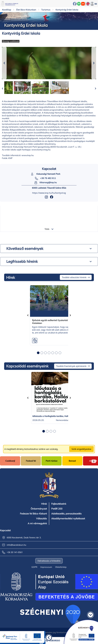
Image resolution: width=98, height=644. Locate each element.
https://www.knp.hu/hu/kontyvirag (49, 193)
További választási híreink (74, 277)
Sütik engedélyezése (81, 449)
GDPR (34, 567)
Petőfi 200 (57, 509)
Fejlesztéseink (59, 504)
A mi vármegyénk (37, 523)
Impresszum (46, 567)
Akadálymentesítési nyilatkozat (68, 519)
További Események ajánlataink (71, 366)
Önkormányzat (39, 509)
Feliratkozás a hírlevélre (49, 561)
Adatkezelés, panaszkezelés (66, 514)
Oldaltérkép (61, 567)
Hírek (44, 504)
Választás (41, 519)
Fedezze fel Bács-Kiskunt (33, 514)
